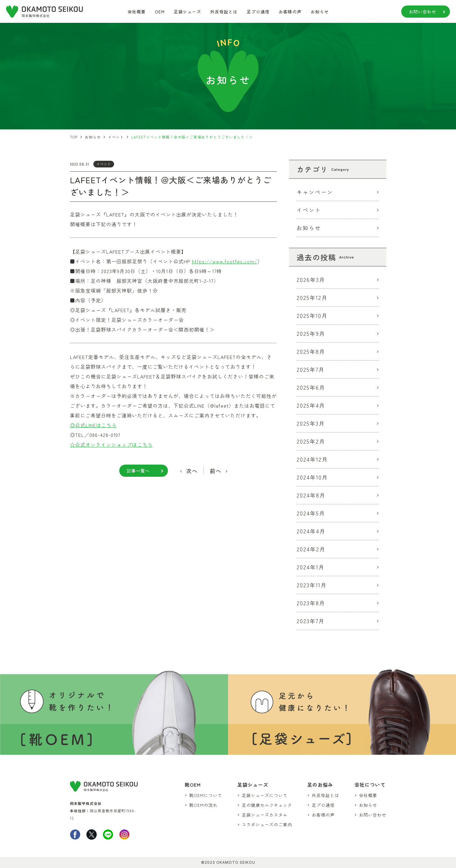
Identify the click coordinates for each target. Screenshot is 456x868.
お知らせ (320, 12)
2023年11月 (312, 585)
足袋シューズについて (265, 795)
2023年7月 (311, 621)
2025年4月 (311, 405)
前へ (216, 471)
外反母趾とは (224, 12)
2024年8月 (311, 495)
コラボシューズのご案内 (267, 824)
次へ (192, 471)
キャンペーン (315, 192)
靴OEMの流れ (203, 805)
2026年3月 (311, 279)
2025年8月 (311, 351)
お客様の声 (290, 12)
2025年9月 (311, 333)
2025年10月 (312, 315)
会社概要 (137, 12)
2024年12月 (312, 459)
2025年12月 (312, 297)
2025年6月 (311, 387)
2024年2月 (311, 549)
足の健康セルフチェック (267, 805)
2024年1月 (311, 567)
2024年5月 (311, 513)
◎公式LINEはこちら (93, 425)
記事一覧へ (138, 471)
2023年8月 (311, 603)
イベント (104, 164)
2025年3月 (311, 423)
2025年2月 (311, 441)
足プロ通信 (258, 12)
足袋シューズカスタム (265, 815)
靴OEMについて (206, 795)
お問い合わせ (423, 12)
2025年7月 (311, 369)
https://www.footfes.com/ (225, 261)
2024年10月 (312, 477)
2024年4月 (311, 531)
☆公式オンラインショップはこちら (111, 445)
